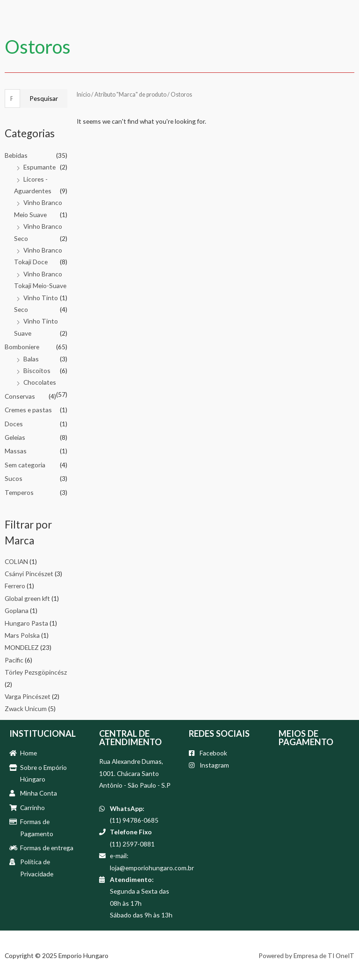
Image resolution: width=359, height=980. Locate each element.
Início (83, 95)
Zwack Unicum (26, 709)
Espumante (39, 167)
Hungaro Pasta (26, 623)
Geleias (15, 437)
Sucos (14, 478)
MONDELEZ (22, 647)
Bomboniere (22, 347)
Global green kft (27, 598)
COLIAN (16, 561)
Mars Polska (22, 635)
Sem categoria (25, 465)
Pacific (14, 660)
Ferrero (15, 586)
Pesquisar (44, 98)
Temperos (19, 492)
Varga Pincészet (28, 696)
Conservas (20, 396)
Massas (16, 451)
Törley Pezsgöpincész (36, 672)
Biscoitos (37, 370)
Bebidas (16, 155)
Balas (31, 359)
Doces (14, 424)
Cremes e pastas (28, 410)
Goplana (17, 610)
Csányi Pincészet (29, 574)
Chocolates (40, 382)
